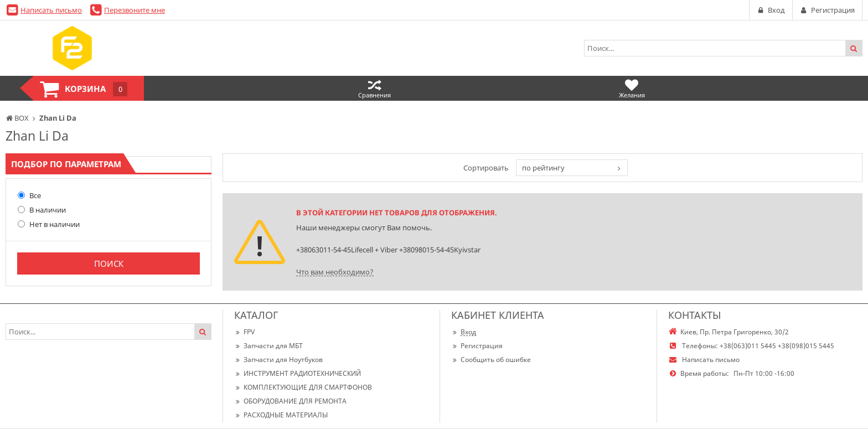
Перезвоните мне (135, 10)
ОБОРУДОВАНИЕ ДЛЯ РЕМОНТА (290, 401)
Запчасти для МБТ (268, 346)
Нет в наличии (49, 224)
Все (29, 195)
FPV (244, 332)
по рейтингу (543, 168)
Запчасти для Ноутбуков (278, 360)
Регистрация (477, 346)
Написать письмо (51, 10)
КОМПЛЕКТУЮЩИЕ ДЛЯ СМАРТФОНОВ (303, 387)
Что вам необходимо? (335, 272)
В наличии (42, 210)
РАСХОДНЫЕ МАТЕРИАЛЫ (281, 415)
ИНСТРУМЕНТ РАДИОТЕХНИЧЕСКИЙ (298, 373)
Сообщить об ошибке (491, 360)
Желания (632, 88)
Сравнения (374, 88)
